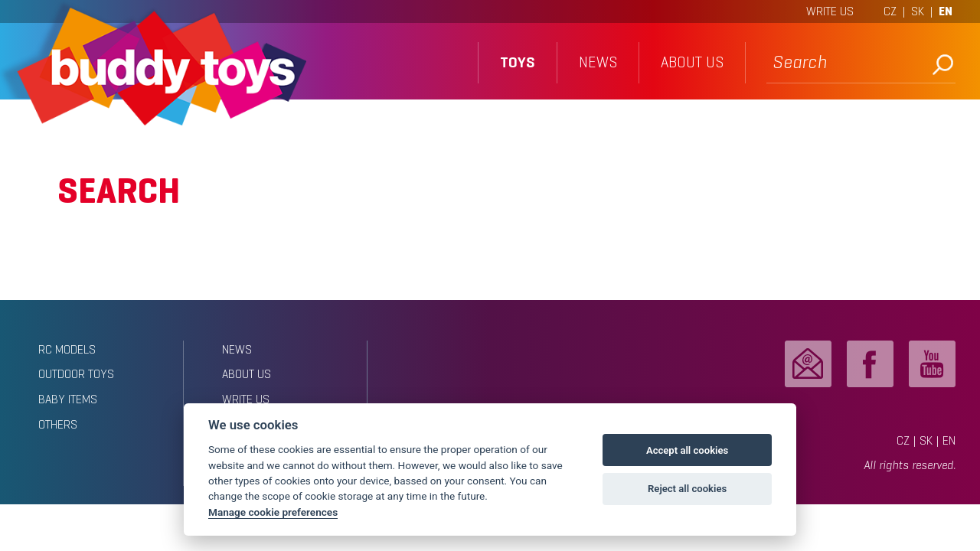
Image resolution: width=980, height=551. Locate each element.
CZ (890, 11)
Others (58, 424)
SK (918, 11)
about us (692, 62)
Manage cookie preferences (273, 512)
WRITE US (830, 11)
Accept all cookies (687, 450)
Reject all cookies (687, 489)
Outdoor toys (76, 374)
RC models (67, 349)
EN (946, 11)
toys (518, 62)
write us (246, 399)
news (598, 62)
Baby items (68, 399)
